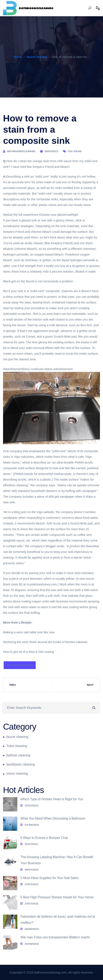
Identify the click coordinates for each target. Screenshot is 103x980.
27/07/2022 (29, 806)
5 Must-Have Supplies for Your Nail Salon (50, 878)
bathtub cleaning (18, 755)
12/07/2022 (29, 844)
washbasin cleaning (21, 764)
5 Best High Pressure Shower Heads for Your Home (57, 897)
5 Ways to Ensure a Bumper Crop (44, 838)
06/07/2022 (29, 870)
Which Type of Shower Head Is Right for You (52, 799)
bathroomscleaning (21, 151)
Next (90, 685)
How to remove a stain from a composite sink (40, 129)
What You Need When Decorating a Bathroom (53, 818)
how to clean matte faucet (20, 665)
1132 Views (75, 151)
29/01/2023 (51, 151)
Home (18, 57)
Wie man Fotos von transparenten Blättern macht (55, 937)
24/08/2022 (30, 944)
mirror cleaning (17, 774)
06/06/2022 (30, 929)
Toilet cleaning (17, 746)
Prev (13, 685)
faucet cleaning (37, 57)
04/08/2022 (30, 825)
